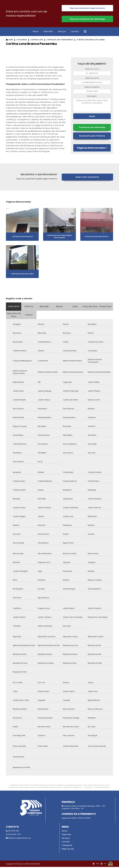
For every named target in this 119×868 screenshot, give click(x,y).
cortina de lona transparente (60, 41)
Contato (75, 32)
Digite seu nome (92, 70)
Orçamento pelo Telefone (92, 137)
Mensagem (92, 97)
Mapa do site (68, 850)
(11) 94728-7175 (13, 836)
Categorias (22, 41)
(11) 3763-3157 (13, 832)
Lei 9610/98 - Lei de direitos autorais (97, 788)
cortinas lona (37, 41)
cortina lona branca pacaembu (91, 41)
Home (36, 32)
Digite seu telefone (92, 88)
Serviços (62, 32)
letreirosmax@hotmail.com (18, 839)
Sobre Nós (48, 32)
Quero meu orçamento (87, 178)
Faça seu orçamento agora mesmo (87, 8)
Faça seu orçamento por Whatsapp (87, 20)
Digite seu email (92, 79)
